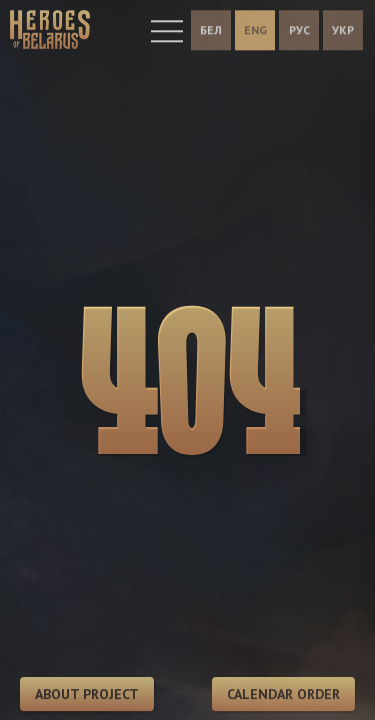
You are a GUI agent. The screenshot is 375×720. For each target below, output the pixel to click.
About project (87, 695)
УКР (343, 27)
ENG (255, 27)
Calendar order (283, 695)
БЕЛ (211, 27)
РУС (299, 27)
